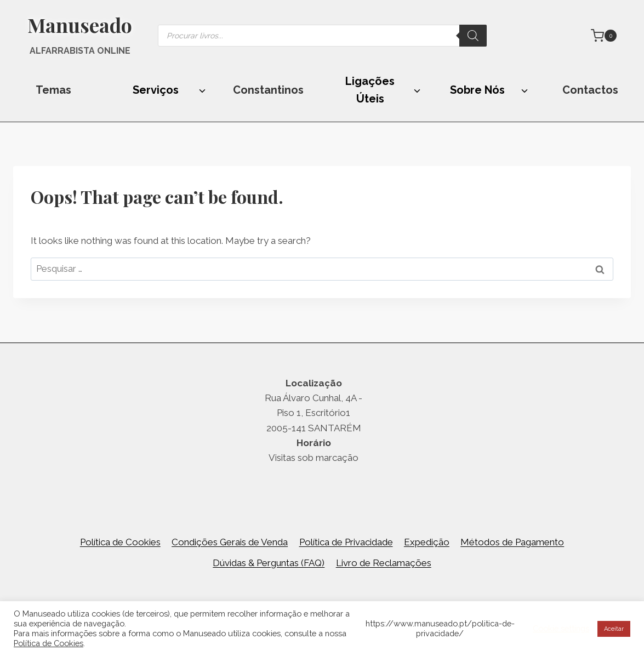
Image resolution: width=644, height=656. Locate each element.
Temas (53, 90)
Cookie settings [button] (561, 628)
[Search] (473, 36)
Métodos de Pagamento (512, 542)
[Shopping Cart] (604, 36)
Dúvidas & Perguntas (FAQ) (269, 563)
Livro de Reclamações (384, 563)
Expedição (427, 542)
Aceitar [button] (614, 629)
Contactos (590, 90)
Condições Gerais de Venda (230, 542)
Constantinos (268, 90)
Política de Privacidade (346, 542)
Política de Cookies (120, 542)
